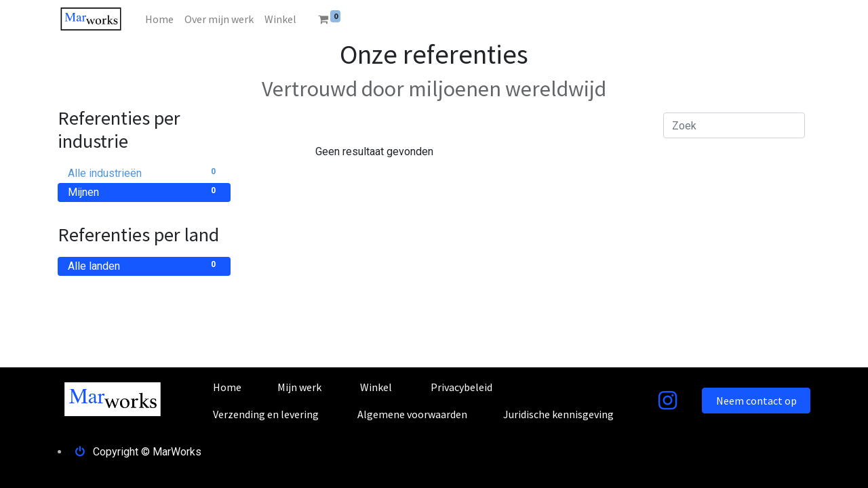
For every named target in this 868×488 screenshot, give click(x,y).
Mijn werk (299, 387)
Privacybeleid (461, 387)
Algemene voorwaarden (412, 414)
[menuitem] (159, 19)
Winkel (376, 387)
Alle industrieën (144, 172)
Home (227, 387)
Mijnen (144, 191)
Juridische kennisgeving (558, 414)
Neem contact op (756, 401)
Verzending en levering (266, 414)
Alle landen (144, 265)
